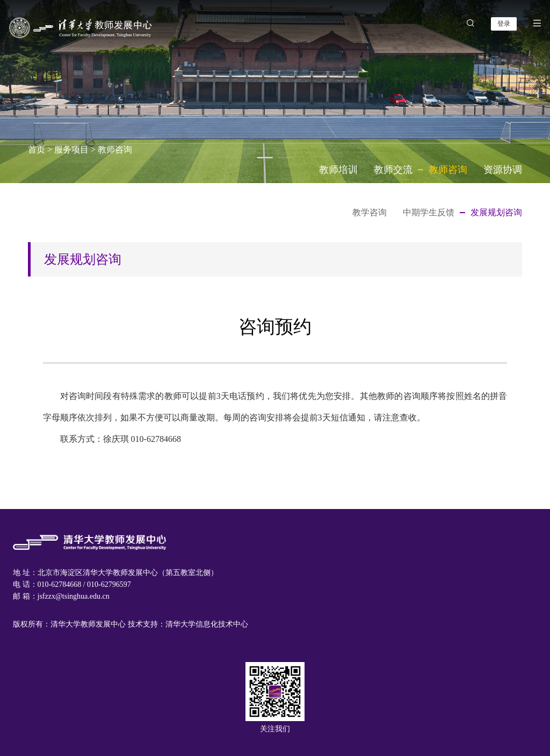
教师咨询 (115, 150)
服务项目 (71, 150)
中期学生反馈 (429, 212)
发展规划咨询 (496, 212)
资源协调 (503, 170)
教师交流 (393, 170)
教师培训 (338, 170)
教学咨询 (370, 212)
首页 (37, 150)
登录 (504, 24)
